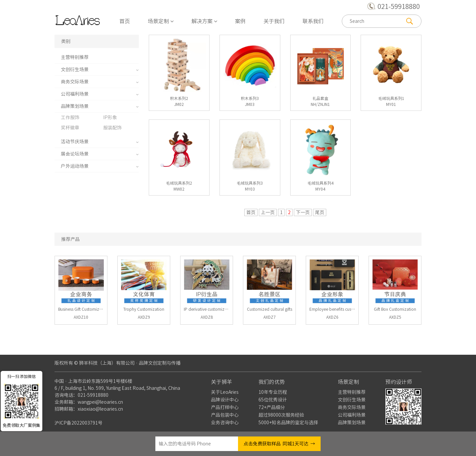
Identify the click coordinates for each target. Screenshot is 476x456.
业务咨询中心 (225, 423)
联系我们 (313, 21)
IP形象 (110, 117)
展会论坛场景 (75, 154)
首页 (125, 21)
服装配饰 (112, 128)
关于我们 (274, 21)
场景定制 (161, 21)
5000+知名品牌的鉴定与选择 (288, 423)
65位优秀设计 (273, 400)
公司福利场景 (75, 94)
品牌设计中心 (225, 400)
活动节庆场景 (75, 142)
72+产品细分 (272, 407)
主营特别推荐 (75, 57)
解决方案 (204, 21)
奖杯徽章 (70, 128)
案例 (240, 21)
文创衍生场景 (75, 69)
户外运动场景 (75, 166)
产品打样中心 (225, 407)
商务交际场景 (75, 82)
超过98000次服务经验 (281, 415)
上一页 (268, 212)
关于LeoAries (225, 392)
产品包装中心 (225, 415)
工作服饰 (70, 117)
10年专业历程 (273, 392)
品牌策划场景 (75, 106)
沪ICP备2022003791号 (79, 423)
